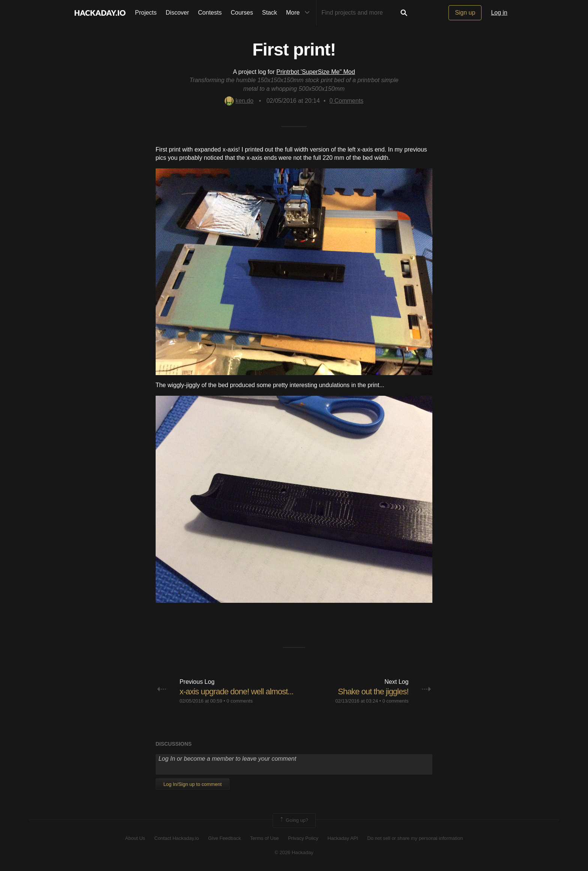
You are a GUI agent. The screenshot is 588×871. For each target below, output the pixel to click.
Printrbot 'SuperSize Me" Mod (316, 72)
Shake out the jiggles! (373, 692)
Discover (177, 13)
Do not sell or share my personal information (415, 838)
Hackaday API (343, 838)
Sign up (465, 13)
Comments (346, 101)
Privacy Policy (303, 838)
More (300, 13)
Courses (242, 13)
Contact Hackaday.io (177, 838)
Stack (270, 13)
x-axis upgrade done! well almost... (237, 692)
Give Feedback (224, 838)
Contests (210, 13)
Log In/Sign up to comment (193, 784)
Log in (499, 13)
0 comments (240, 701)
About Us (135, 838)
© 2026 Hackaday (294, 852)
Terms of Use (265, 838)
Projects (146, 13)
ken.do (239, 101)
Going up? (294, 820)
